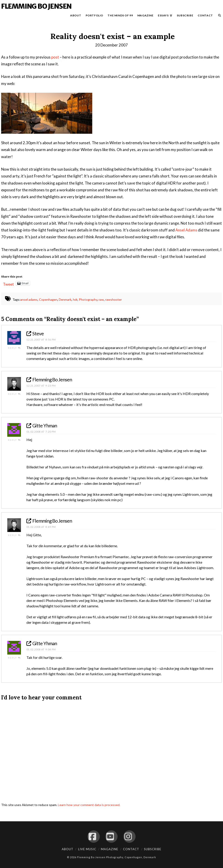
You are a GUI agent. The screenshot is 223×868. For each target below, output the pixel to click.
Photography (88, 299)
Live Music (87, 849)
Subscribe (153, 849)
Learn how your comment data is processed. (89, 805)
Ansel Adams (186, 230)
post (55, 57)
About (68, 849)
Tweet (8, 283)
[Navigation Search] (218, 16)
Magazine (110, 849)
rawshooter (114, 299)
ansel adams (29, 299)
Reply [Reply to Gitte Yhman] (14, 440)
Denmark (65, 299)
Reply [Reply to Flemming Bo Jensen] (14, 394)
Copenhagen (48, 299)
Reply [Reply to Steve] (14, 348)
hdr (75, 299)
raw (101, 299)
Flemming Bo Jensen (36, 6)
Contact (131, 849)
